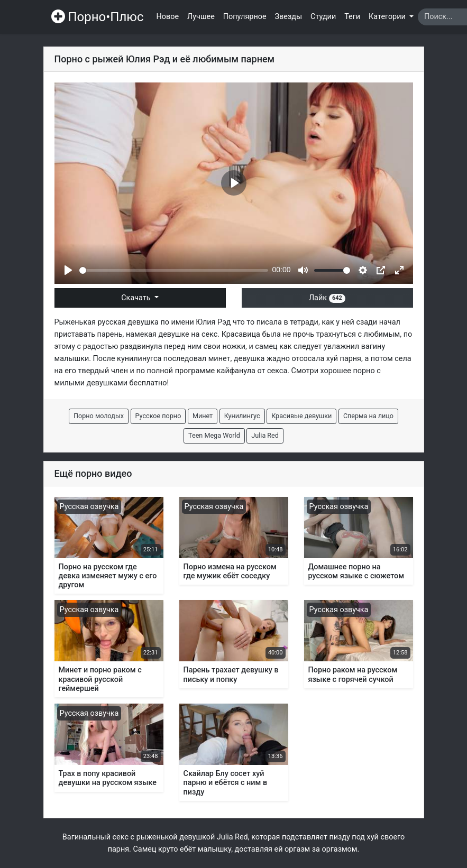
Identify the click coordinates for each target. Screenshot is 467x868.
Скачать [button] (137, 298)
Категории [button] (388, 17)
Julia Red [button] (265, 435)
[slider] (174, 270)
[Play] (68, 270)
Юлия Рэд (213, 322)
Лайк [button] (327, 298)
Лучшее (201, 17)
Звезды (289, 17)
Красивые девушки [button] (301, 416)
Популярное (245, 17)
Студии (323, 17)
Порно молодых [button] (99, 416)
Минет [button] (203, 416)
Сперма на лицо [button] (368, 416)
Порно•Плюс (98, 17)
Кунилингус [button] (242, 416)
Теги (352, 17)
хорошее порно (348, 371)
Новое (168, 17)
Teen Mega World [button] (214, 435)
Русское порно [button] (158, 416)
